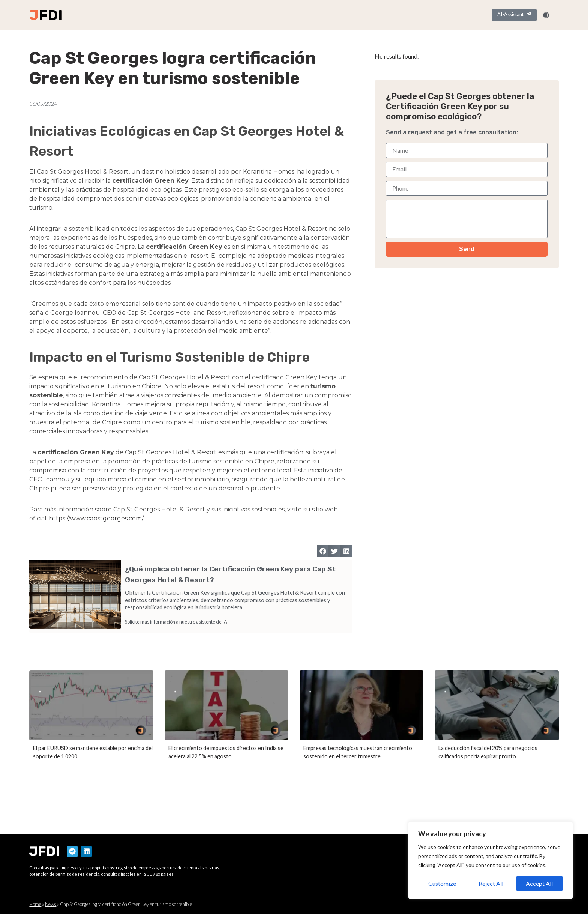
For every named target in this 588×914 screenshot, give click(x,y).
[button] (323, 552)
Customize (442, 883)
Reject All (491, 883)
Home (35, 905)
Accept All (540, 883)
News (51, 905)
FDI (51, 15)
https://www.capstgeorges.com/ (96, 519)
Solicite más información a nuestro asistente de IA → (179, 622)
